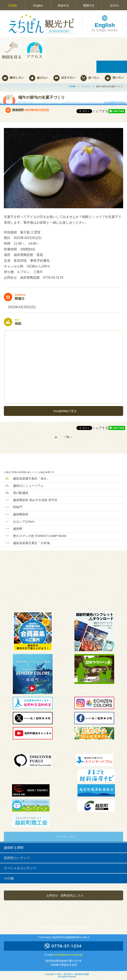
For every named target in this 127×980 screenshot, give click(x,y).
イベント (86, 86)
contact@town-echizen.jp (68, 955)
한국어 (114, 6)
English (38, 6)
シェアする (100, 111)
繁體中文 (89, 6)
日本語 (13, 6)
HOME (72, 86)
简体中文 (63, 6)
